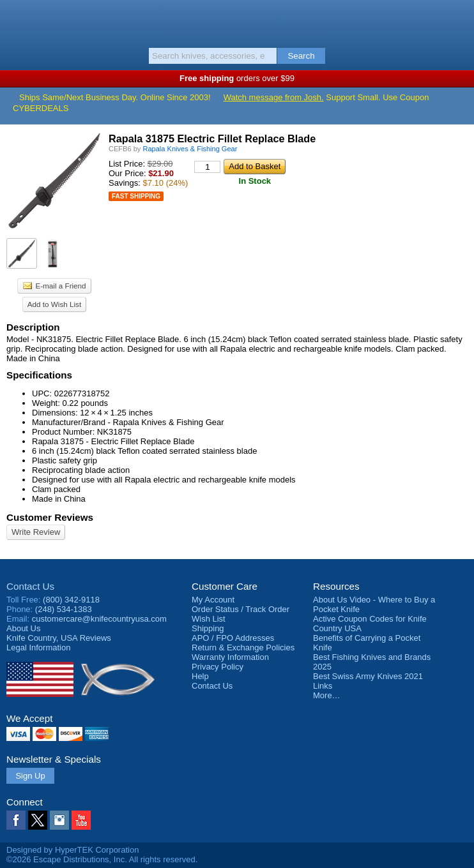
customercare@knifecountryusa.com (99, 619)
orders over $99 (237, 78)
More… (327, 695)
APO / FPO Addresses (233, 638)
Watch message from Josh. (274, 97)
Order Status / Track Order (241, 609)
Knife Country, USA (237, 22)
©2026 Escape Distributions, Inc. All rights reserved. (102, 859)
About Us (23, 628)
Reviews (59, 638)
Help (200, 676)
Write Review (36, 532)
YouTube (81, 820)
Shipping (208, 628)
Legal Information (38, 647)
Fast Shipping (136, 196)
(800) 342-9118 (71, 600)
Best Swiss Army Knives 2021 (368, 676)
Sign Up (30, 776)
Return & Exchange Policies (243, 647)
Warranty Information (230, 657)
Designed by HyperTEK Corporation (73, 850)
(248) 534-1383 (64, 609)
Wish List (209, 619)
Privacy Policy (218, 667)
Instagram (59, 820)
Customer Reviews (50, 517)
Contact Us (30, 586)
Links (323, 686)
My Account (213, 600)
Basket (458, 20)
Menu (16, 20)
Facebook (16, 820)
